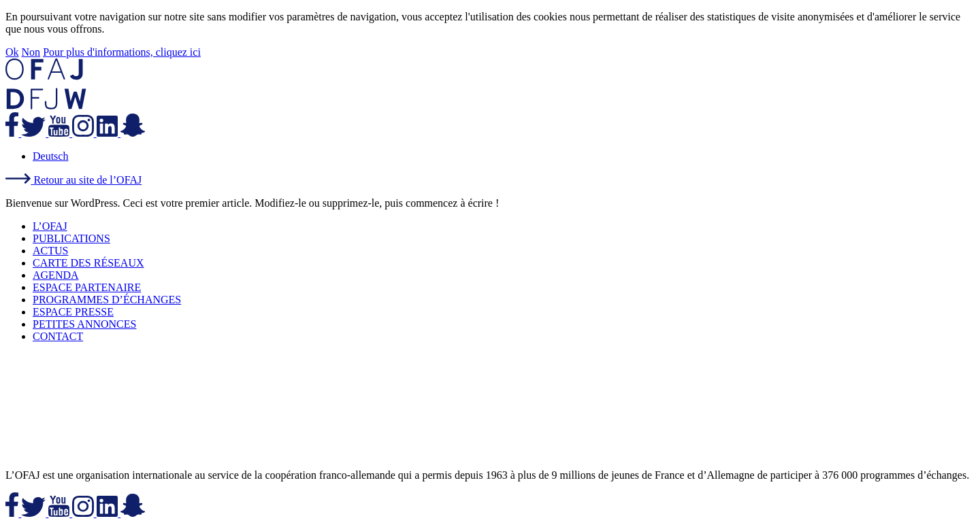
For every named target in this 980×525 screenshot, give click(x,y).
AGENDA (56, 275)
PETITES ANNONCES (84, 324)
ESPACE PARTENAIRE (87, 287)
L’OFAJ (50, 226)
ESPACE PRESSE (73, 312)
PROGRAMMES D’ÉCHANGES (107, 300)
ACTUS (50, 251)
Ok (12, 52)
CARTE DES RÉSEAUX (88, 263)
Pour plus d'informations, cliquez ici (122, 52)
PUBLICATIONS (71, 238)
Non (31, 52)
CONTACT (58, 336)
